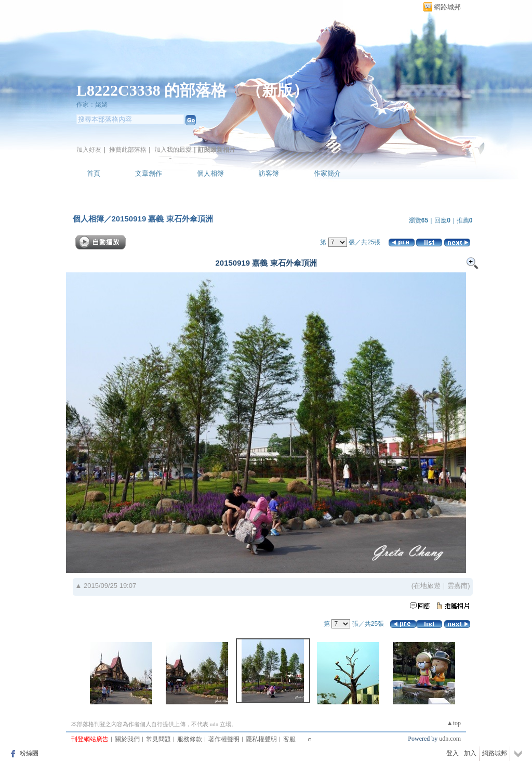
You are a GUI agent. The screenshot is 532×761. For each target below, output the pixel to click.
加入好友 (89, 150)
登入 (453, 753)
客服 (289, 739)
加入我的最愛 (173, 150)
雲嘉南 (457, 586)
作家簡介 (327, 173)
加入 (470, 753)
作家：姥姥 (92, 104)
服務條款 (190, 739)
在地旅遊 (427, 586)
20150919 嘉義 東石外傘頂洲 (162, 219)
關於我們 (127, 739)
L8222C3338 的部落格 (154, 90)
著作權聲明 (224, 739)
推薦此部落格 (128, 150)
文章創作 (149, 173)
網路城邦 (447, 7)
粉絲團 (29, 753)
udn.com (450, 739)
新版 (277, 90)
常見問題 (158, 739)
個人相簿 (210, 173)
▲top (454, 723)
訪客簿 (269, 173)
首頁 (94, 173)
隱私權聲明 (261, 739)
